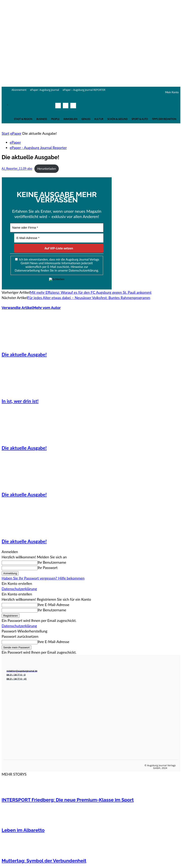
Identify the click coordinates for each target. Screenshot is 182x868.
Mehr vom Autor (47, 308)
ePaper (16, 133)
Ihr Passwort (48, 568)
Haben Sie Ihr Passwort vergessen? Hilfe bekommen (43, 578)
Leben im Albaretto (23, 830)
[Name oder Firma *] (57, 228)
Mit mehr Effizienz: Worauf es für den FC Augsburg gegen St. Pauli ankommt (91, 292)
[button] (82, 106)
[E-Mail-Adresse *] (59, 238)
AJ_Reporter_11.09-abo (17, 169)
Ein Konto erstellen (17, 583)
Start (5, 133)
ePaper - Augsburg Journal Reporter (38, 148)
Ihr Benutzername (52, 562)
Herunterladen (47, 169)
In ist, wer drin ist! (20, 401)
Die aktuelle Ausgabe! (24, 354)
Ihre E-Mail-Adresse (53, 605)
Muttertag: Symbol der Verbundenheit (44, 861)
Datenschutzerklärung (19, 589)
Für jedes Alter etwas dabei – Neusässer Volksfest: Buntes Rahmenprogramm (89, 298)
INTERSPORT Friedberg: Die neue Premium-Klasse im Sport (68, 800)
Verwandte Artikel (17, 308)
